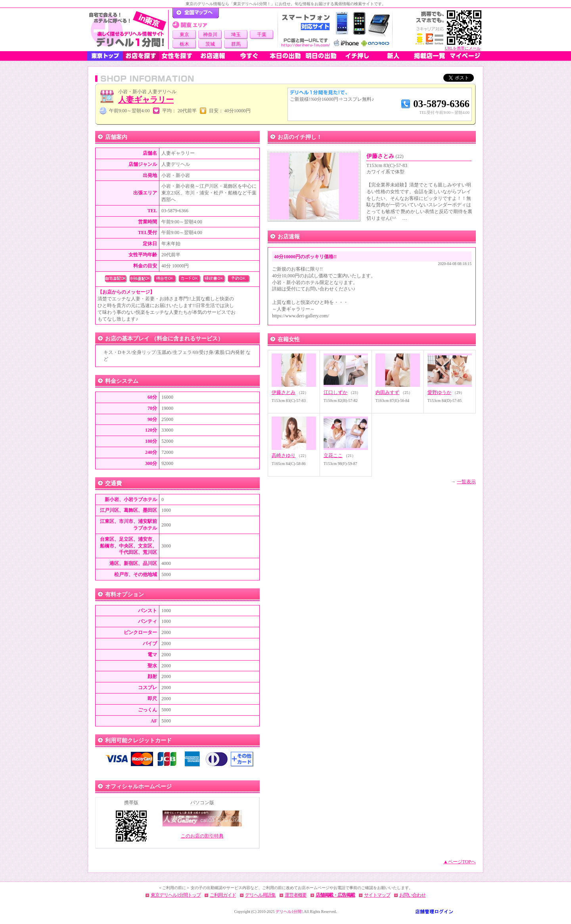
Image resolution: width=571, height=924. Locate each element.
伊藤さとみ (385, 156)
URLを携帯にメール (463, 48)
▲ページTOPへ (460, 862)
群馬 (236, 44)
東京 (184, 35)
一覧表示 (466, 482)
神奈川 (210, 35)
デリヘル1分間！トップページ (196, 13)
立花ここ (333, 455)
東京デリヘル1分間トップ (176, 895)
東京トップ (105, 56)
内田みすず (387, 392)
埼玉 (236, 35)
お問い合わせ (412, 895)
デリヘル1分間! (289, 912)
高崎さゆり (284, 455)
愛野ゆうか (439, 392)
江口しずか (335, 392)
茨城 (210, 44)
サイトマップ (377, 895)
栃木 (184, 44)
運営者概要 (296, 895)
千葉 (262, 35)
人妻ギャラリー (146, 100)
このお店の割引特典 (202, 836)
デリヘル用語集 (260, 895)
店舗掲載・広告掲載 (335, 895)
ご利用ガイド (223, 895)
